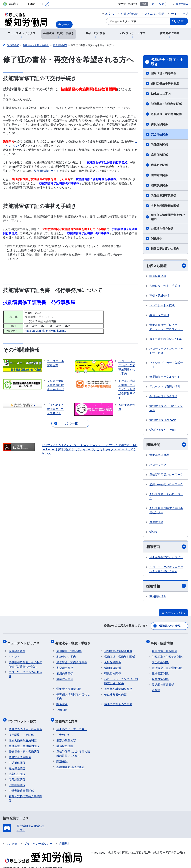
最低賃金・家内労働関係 (166, 114)
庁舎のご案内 (65, 730)
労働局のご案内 (68, 717)
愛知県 (154, 532)
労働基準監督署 (159, 456)
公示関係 (62, 707)
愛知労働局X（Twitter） (164, 430)
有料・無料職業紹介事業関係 (25, 793)
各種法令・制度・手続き (167, 62)
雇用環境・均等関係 (164, 73)
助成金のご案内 (161, 94)
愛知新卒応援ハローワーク (166, 475)
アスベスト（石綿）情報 (165, 387)
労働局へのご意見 (170, 626)
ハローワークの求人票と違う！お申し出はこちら (166, 570)
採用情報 (166, 587)
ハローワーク (158, 465)
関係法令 (157, 238)
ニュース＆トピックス (25, 642)
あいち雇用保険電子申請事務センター (166, 511)
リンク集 (12, 838)
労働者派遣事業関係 (164, 196)
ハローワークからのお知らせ (25, 672)
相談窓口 (166, 547)
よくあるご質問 (154, 14)
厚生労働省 (182, 4)
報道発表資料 (158, 276)
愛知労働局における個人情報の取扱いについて (73, 748)
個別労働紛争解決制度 (165, 83)
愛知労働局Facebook (162, 420)
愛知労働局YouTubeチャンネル (166, 408)
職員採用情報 (158, 597)
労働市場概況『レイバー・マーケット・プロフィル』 (166, 327)
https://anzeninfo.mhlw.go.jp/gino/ (45, 331)
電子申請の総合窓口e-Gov (166, 339)
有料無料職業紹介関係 (165, 206)
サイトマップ (180, 14)
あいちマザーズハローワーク (166, 497)
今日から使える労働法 (163, 396)
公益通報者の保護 (162, 228)
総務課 (156, 688)
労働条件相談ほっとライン (166, 558)
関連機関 (166, 445)
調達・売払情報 (159, 315)
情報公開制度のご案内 (165, 249)
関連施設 (62, 756)
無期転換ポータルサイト (165, 377)
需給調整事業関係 (163, 682)
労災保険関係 (159, 124)
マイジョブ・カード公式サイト (166, 365)
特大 (162, 4)
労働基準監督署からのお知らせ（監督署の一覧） (25, 662)
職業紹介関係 (159, 165)
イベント (14, 654)
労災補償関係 (17, 758)
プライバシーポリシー (38, 838)
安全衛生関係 (159, 134)
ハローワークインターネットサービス (166, 351)
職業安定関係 (160, 671)
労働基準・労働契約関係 (166, 104)
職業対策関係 (159, 175)
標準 (144, 4)
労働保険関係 (159, 145)
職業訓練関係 (159, 185)
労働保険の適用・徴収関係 (25, 724)
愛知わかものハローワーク (166, 485)
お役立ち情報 (166, 266)
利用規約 (65, 838)
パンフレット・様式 (162, 306)
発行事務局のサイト (46, 171)
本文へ (110, 14)
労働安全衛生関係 (20, 752)
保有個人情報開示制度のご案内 (168, 217)
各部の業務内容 (66, 735)
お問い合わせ (129, 14)
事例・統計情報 (159, 296)
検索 (181, 21)
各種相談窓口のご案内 (70, 762)
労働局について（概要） (72, 724)
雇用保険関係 (159, 155)
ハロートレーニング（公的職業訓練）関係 (121, 679)
